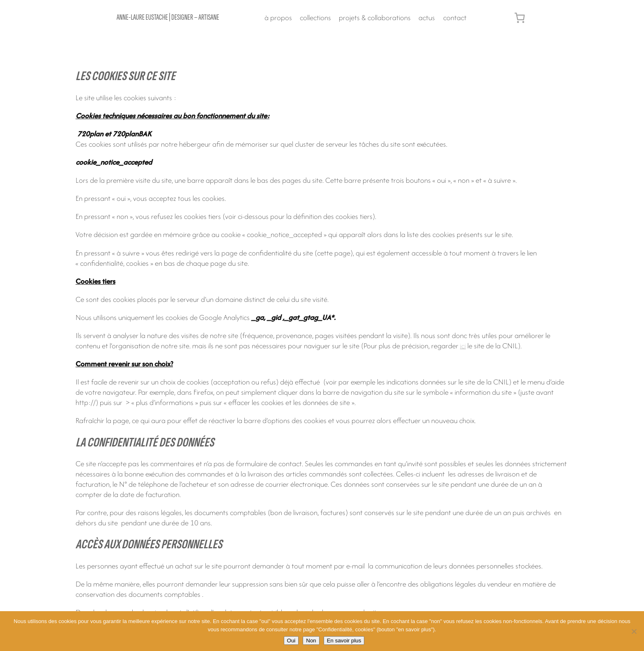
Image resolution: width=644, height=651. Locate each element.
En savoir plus (344, 641)
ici (463, 346)
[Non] (634, 631)
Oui (291, 641)
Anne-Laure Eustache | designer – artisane (168, 17)
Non (311, 641)
